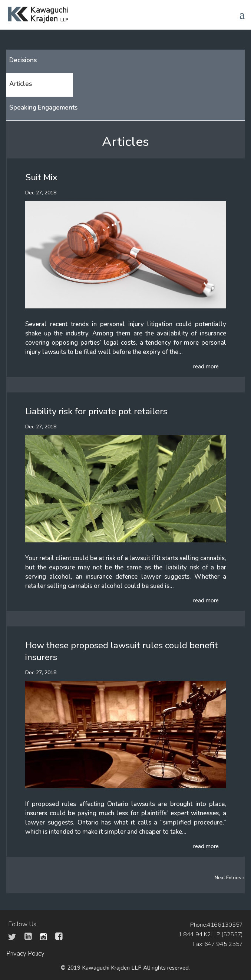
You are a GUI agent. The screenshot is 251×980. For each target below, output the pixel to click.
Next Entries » (230, 878)
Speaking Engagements (43, 108)
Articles (21, 84)
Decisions (23, 60)
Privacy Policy (25, 954)
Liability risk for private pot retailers (96, 411)
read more (206, 367)
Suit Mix (41, 177)
